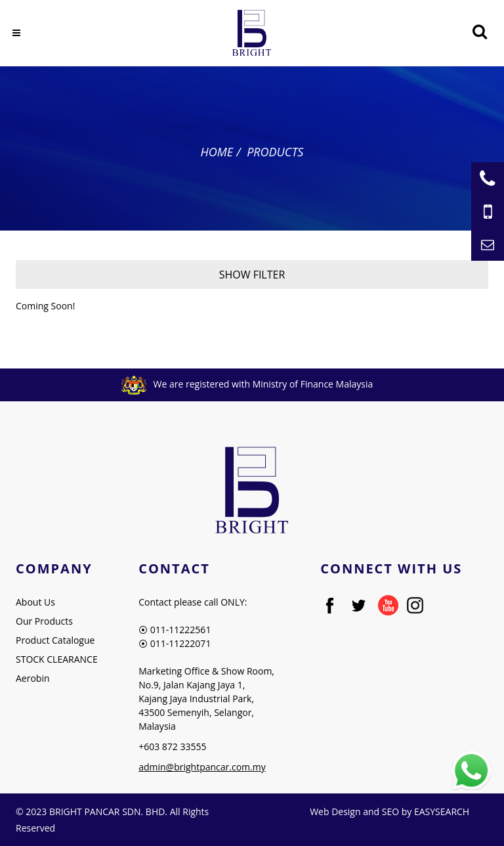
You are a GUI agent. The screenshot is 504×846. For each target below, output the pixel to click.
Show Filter (252, 275)
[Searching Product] (479, 32)
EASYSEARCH (442, 812)
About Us (35, 602)
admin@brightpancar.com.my (202, 767)
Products (275, 152)
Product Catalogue (55, 640)
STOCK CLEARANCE (57, 659)
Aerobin (33, 678)
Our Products (44, 621)
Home (217, 152)
